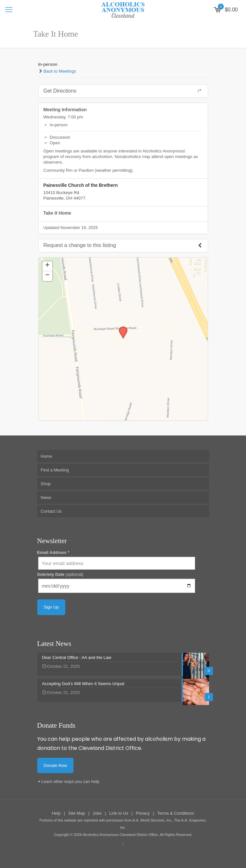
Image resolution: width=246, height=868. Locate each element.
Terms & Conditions (176, 813)
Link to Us (119, 813)
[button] (121, 328)
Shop (46, 484)
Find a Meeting (55, 470)
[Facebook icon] (123, 845)
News (46, 497)
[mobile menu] (9, 10)
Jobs (97, 813)
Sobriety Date (60, 574)
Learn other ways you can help (70, 781)
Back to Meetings (57, 71)
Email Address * (53, 552)
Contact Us (51, 511)
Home (47, 456)
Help (56, 813)
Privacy (143, 813)
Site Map (77, 813)
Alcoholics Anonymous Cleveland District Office (120, 835)
